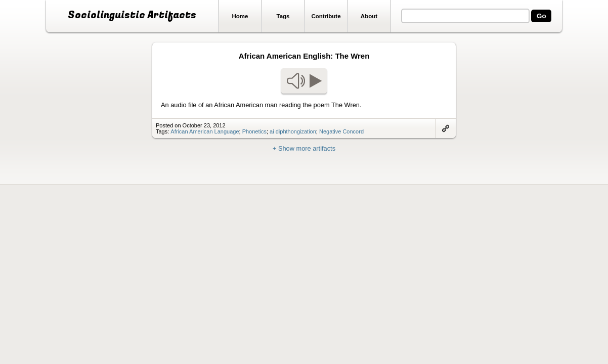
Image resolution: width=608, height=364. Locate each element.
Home (240, 16)
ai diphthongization (293, 131)
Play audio (304, 81)
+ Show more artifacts (304, 148)
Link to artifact (446, 128)
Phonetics (254, 131)
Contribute (326, 16)
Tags (283, 16)
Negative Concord (341, 131)
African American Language (205, 131)
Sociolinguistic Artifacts (132, 15)
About (369, 16)
